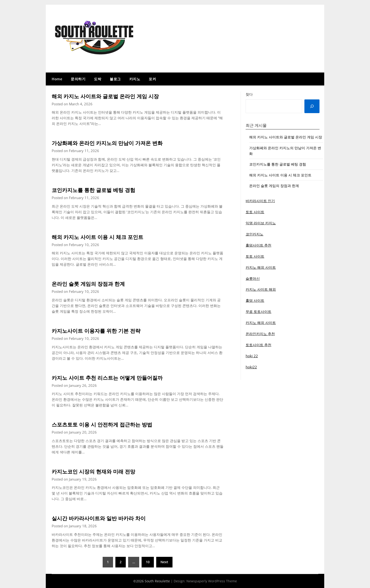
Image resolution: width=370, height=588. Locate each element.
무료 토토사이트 (259, 311)
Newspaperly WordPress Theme (212, 581)
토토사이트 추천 (259, 345)
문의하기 (78, 79)
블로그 (115, 79)
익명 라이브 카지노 (261, 223)
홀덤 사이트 (255, 300)
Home (57, 79)
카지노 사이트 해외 (261, 289)
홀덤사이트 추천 (259, 245)
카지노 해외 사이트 (261, 267)
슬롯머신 (253, 278)
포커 (152, 79)
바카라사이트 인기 (260, 201)
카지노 (135, 79)
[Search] (312, 106)
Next (164, 562)
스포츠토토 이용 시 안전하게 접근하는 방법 (111, 424)
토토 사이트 (255, 212)
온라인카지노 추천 (260, 334)
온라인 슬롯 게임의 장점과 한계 (95, 283)
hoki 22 (252, 356)
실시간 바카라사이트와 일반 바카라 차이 (107, 518)
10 (148, 562)
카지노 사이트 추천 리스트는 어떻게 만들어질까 (117, 377)
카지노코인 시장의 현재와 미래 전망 (101, 471)
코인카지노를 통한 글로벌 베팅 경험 (101, 190)
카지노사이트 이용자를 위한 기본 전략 (104, 330)
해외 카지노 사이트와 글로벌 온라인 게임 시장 (115, 96)
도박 (98, 79)
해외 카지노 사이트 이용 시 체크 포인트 (106, 237)
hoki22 (251, 367)
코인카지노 (254, 234)
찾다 (249, 94)
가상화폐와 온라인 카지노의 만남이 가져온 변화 (117, 143)
